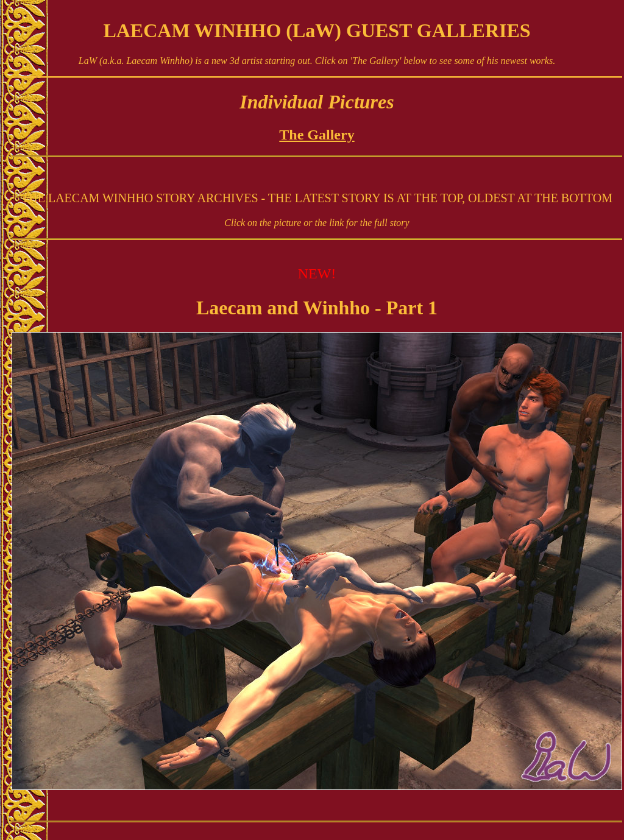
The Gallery (317, 135)
